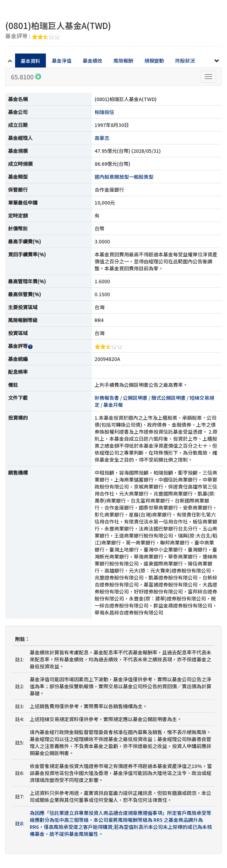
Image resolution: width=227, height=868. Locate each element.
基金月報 (113, 405)
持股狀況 (185, 61)
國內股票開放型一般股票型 (124, 177)
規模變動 (154, 61)
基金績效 (92, 61)
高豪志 (102, 138)
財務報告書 (107, 398)
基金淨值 (62, 61)
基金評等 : (33, 36)
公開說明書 (135, 398)
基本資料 (30, 61)
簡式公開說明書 (168, 398)
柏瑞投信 (104, 112)
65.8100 (26, 77)
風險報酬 (123, 61)
